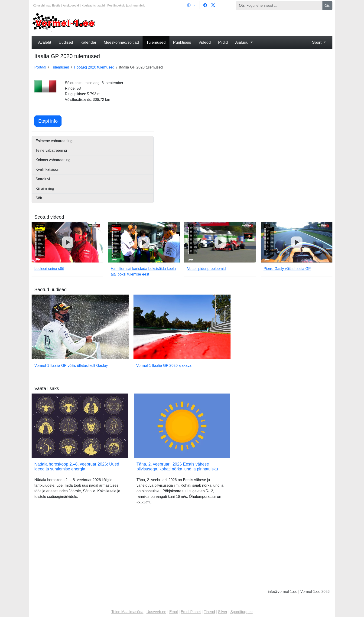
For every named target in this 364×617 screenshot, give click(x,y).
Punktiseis (182, 42)
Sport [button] (317, 42)
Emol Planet (191, 612)
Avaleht (45, 42)
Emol (173, 612)
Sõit (39, 198)
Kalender (88, 42)
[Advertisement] (220, 22)
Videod (205, 42)
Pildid (223, 42)
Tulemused (156, 42)
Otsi (327, 6)
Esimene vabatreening (54, 141)
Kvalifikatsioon (47, 169)
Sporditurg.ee (241, 612)
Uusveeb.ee (156, 612)
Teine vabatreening (51, 150)
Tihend (209, 612)
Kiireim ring (45, 189)
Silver (223, 612)
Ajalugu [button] (242, 42)
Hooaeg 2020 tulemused (94, 67)
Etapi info (50, 120)
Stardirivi (43, 179)
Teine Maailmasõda (127, 612)
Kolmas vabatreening (53, 160)
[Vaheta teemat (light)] (191, 5)
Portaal (40, 67)
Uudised (66, 42)
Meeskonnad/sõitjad (121, 42)
